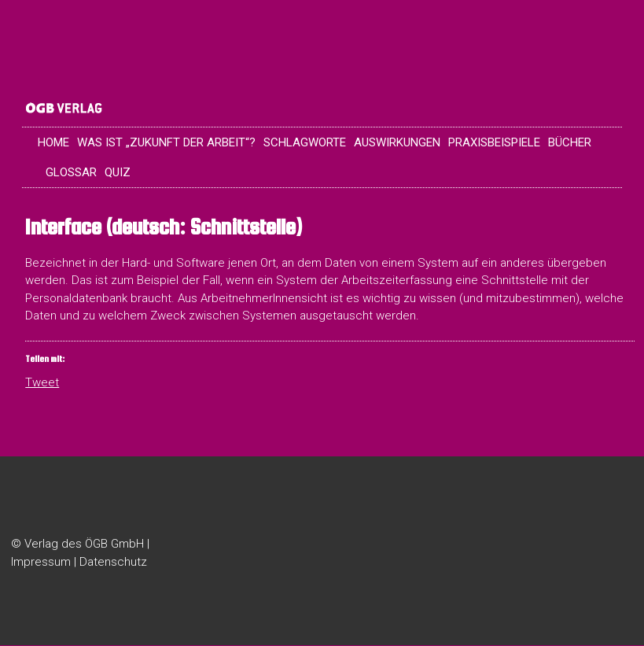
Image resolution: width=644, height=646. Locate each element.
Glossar (71, 173)
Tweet (42, 382)
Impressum (41, 563)
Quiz (118, 173)
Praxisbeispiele (494, 143)
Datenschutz (113, 563)
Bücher (570, 143)
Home (53, 143)
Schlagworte (305, 143)
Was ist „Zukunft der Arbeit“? (166, 143)
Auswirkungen (397, 143)
